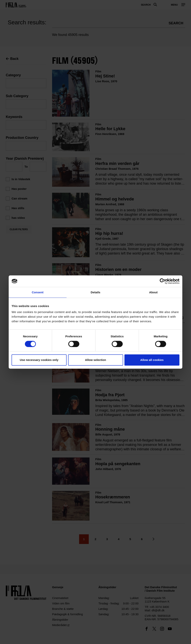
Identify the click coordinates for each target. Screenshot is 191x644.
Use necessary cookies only (39, 360)
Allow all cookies (152, 360)
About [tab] (153, 292)
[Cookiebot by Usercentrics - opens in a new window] (163, 281)
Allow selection (95, 360)
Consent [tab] (38, 292)
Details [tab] (95, 292)
